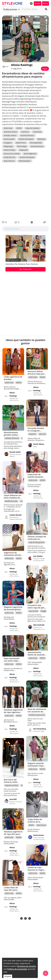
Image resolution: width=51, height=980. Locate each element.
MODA (19, 128)
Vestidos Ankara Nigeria (15, 455)
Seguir (45, 69)
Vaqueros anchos (12, 785)
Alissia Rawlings (22, 65)
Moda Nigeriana (30, 154)
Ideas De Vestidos (33, 128)
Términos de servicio (26, 966)
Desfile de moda (11, 501)
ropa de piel (33, 611)
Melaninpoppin (25, 161)
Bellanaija (41, 139)
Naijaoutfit (23, 150)
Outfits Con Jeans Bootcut (16, 802)
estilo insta (9, 383)
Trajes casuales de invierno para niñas (39, 839)
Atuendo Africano (27, 135)
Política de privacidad (17, 969)
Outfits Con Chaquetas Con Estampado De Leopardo (39, 630)
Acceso (37, 3)
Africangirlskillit (36, 143)
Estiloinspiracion (37, 146)
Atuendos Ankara (10, 132)
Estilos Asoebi (9, 139)
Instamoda (37, 132)
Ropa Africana (9, 161)
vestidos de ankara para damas (22, 264)
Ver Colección (25, 269)
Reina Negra (22, 146)
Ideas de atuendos (44, 825)
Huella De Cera (10, 157)
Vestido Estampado (26, 139)
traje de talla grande (36, 542)
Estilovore (25, 132)
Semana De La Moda (12, 154)
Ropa (35, 446)
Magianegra (8, 146)
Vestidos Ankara (10, 135)
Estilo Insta (8, 128)
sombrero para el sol (37, 715)
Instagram (8, 143)
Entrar (45, 3)
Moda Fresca (21, 143)
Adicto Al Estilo (10, 150)
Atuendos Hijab (39, 731)
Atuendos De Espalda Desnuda (16, 518)
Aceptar (8, 976)
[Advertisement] (26, 192)
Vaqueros (32, 434)
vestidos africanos (12, 438)
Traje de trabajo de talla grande (39, 559)
